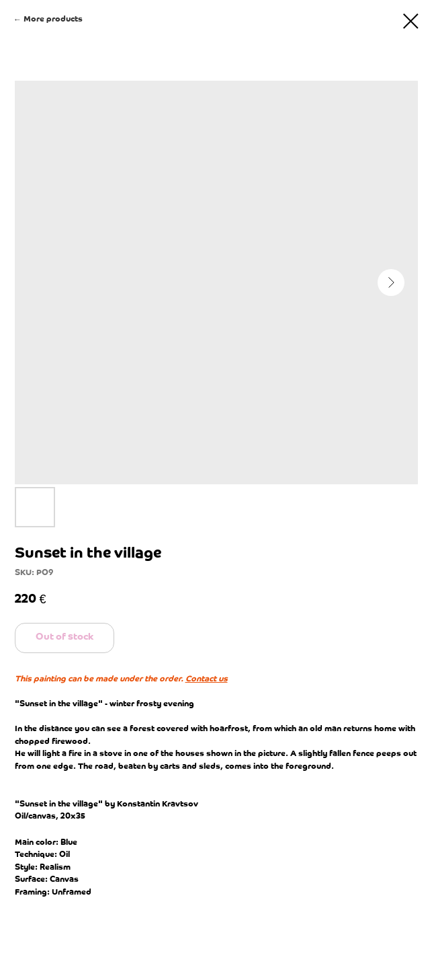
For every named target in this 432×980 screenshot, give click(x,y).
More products (53, 19)
